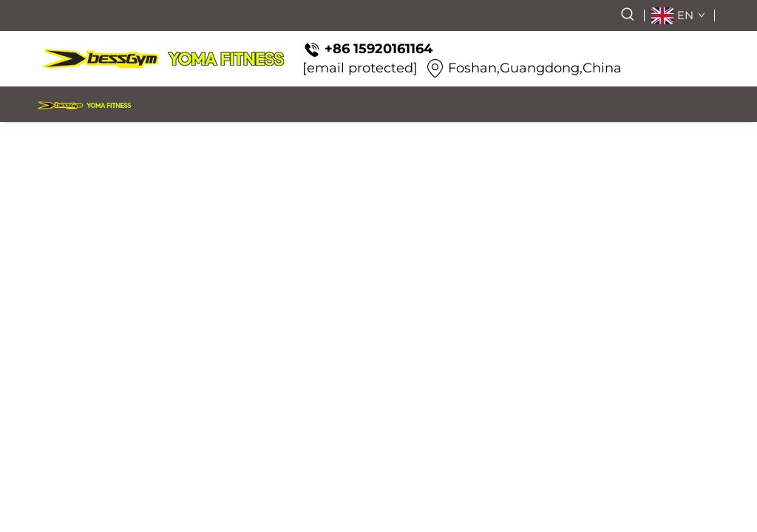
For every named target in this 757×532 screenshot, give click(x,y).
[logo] (163, 59)
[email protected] (360, 68)
